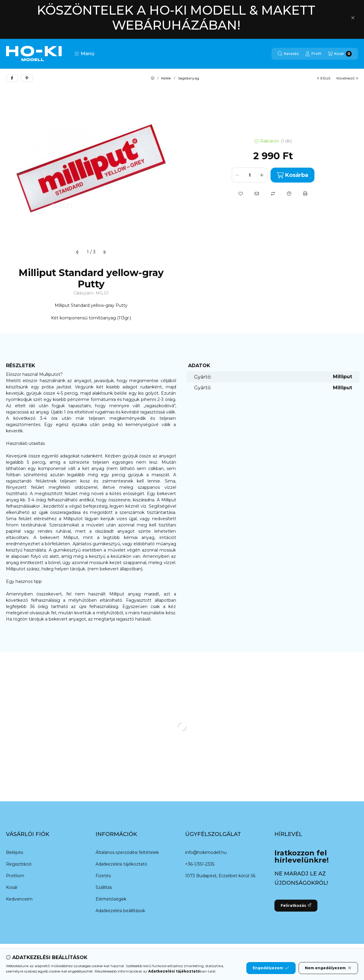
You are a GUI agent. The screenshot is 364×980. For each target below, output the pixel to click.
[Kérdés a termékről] (289, 194)
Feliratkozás (296, 905)
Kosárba (292, 175)
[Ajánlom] (257, 194)
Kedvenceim (19, 899)
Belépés (14, 852)
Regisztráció (19, 864)
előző (324, 78)
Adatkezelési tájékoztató (121, 864)
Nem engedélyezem (328, 968)
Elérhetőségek (111, 899)
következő (347, 78)
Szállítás (104, 887)
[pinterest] (27, 78)
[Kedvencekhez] (241, 194)
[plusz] (262, 175)
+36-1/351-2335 (200, 864)
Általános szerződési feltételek (127, 852)
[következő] (105, 252)
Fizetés (103, 876)
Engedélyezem (271, 968)
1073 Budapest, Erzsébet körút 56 (220, 876)
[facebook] (12, 78)
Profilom (15, 876)
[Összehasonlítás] (273, 194)
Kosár (12, 887)
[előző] (77, 252)
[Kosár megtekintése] (340, 54)
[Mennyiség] (250, 175)
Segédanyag (189, 78)
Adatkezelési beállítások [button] (120, 911)
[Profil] (313, 54)
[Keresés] (288, 54)
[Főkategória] (153, 78)
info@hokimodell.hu (206, 852)
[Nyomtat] (305, 194)
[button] (84, 54)
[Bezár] (353, 18)
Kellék (166, 78)
